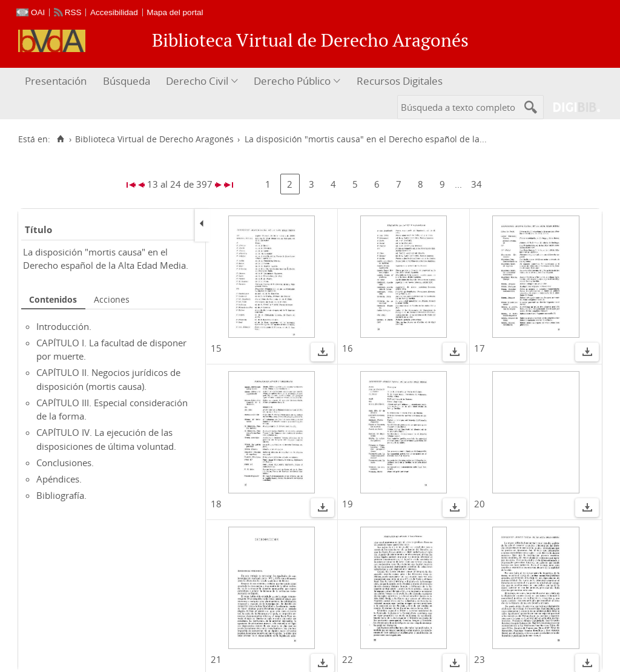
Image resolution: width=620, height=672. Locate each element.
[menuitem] (57, 81)
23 (480, 659)
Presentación (56, 81)
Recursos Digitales (400, 81)
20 (480, 504)
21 (216, 659)
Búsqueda (127, 81)
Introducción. (64, 326)
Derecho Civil (197, 81)
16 (348, 348)
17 (480, 348)
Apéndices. (59, 479)
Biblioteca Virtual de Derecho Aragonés (154, 139)
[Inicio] (60, 139)
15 (216, 348)
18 (216, 504)
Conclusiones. (65, 463)
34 (477, 184)
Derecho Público (292, 81)
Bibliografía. (61, 495)
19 (348, 504)
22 (348, 659)
